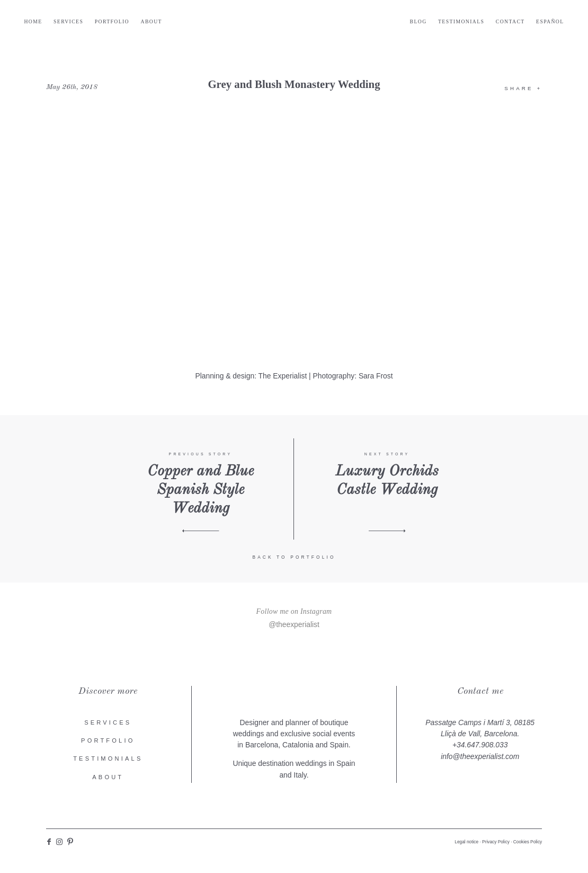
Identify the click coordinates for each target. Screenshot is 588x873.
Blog (396, 24)
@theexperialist (294, 626)
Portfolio (134, 24)
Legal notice (466, 844)
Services (90, 24)
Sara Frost (376, 378)
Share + (523, 90)
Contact (489, 24)
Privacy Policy (496, 844)
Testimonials (439, 24)
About (173, 24)
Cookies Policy (528, 844)
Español (528, 24)
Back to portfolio (294, 559)
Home (55, 24)
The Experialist (283, 378)
